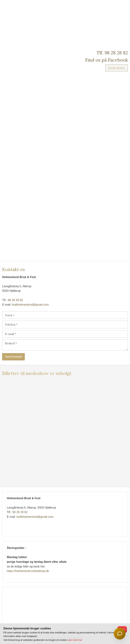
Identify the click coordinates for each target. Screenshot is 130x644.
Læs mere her (75, 640)
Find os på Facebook (107, 60)
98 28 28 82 (15, 300)
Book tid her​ (117, 68)
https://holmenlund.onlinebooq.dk (28, 571)
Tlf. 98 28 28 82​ (112, 53)
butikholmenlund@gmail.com (30, 305)
